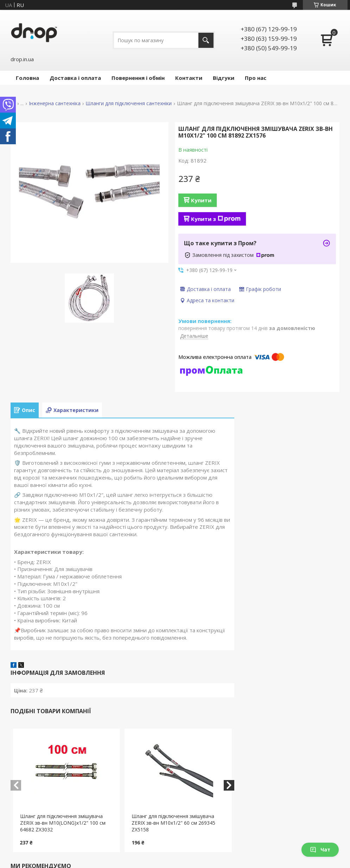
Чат (320, 850)
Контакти (189, 78)
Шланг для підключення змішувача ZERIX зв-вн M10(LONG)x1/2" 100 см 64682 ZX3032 (63, 823)
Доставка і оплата (75, 78)
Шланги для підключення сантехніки (129, 103)
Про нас (256, 78)
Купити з (216, 219)
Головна (27, 78)
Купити (201, 200)
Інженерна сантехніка (55, 103)
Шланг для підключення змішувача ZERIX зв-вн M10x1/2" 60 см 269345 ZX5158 (173, 823)
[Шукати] (206, 40)
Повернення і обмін (138, 78)
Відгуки (224, 78)
